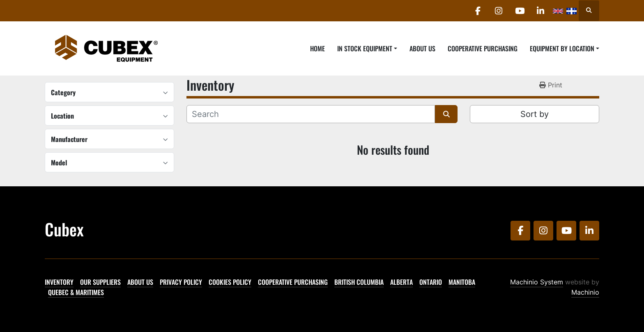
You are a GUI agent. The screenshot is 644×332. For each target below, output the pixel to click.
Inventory (59, 282)
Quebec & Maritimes (76, 292)
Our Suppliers (100, 282)
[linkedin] (540, 11)
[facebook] (478, 11)
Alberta (401, 282)
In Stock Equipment (365, 48)
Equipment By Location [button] (562, 48)
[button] (367, 48)
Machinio (585, 292)
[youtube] (520, 11)
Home (317, 48)
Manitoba (462, 282)
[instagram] (499, 11)
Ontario (431, 282)
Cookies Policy (230, 282)
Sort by (535, 114)
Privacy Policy (181, 282)
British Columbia (359, 282)
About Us (422, 48)
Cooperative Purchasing (483, 48)
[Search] (311, 114)
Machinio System (537, 282)
